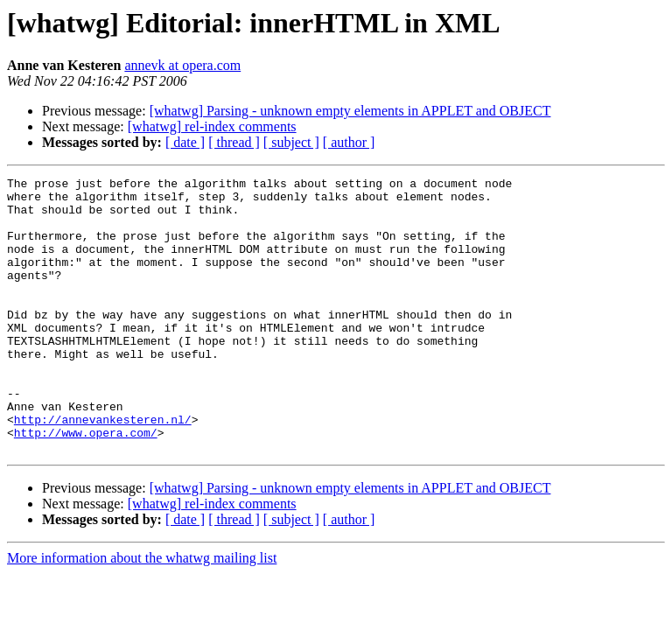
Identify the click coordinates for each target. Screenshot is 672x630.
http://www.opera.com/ (86, 485)
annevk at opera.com (182, 65)
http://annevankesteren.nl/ (103, 469)
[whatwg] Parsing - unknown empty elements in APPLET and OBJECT (350, 111)
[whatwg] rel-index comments (212, 126)
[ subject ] (291, 142)
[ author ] (349, 142)
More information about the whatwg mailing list (142, 613)
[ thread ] (234, 142)
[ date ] (185, 142)
